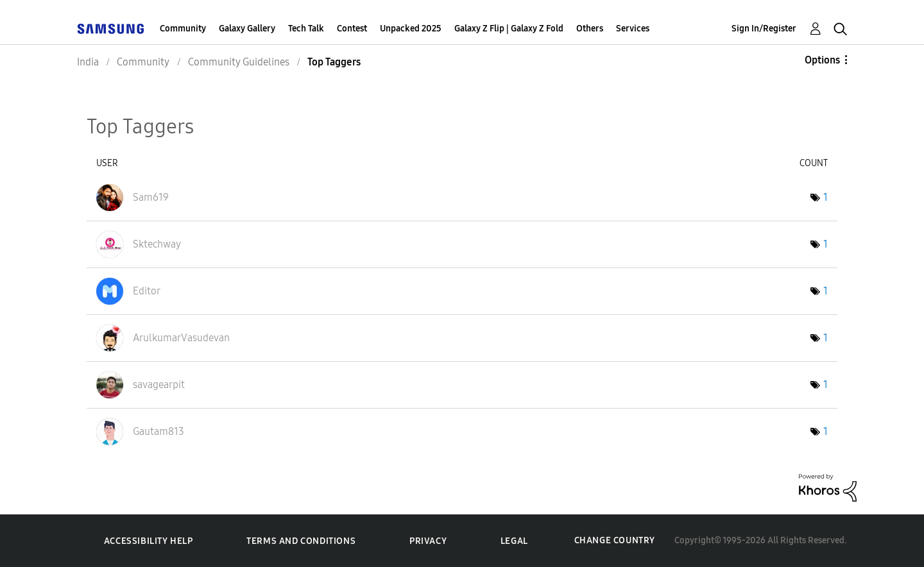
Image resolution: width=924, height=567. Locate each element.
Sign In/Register (764, 29)
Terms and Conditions (301, 541)
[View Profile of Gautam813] (158, 431)
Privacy (428, 541)
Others (590, 29)
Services (633, 29)
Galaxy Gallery (247, 29)
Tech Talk (306, 29)
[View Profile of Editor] (147, 291)
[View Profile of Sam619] (151, 197)
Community (183, 29)
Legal (514, 541)
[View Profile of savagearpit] (159, 385)
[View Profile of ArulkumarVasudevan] (181, 338)
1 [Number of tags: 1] (826, 197)
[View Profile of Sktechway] (157, 244)
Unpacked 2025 (411, 29)
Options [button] (822, 60)
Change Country (615, 540)
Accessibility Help (149, 541)
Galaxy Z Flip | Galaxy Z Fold (509, 29)
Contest (352, 29)
